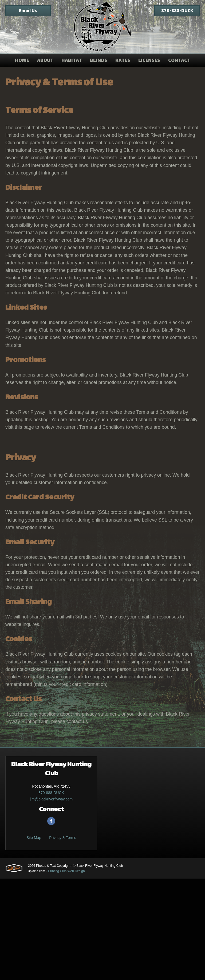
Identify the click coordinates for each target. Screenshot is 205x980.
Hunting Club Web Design (66, 973)
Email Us (28, 11)
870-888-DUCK (177, 11)
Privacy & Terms (63, 939)
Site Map (34, 939)
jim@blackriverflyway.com (51, 901)
